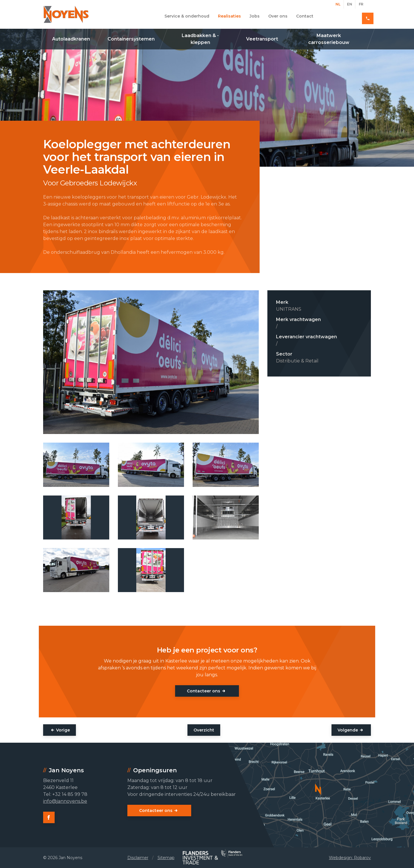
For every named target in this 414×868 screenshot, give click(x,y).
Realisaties (229, 16)
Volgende (348, 730)
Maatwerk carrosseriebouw (329, 39)
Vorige (63, 730)
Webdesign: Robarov (350, 858)
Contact (305, 16)
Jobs (255, 16)
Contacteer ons (204, 691)
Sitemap (166, 858)
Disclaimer (138, 858)
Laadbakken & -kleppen (200, 39)
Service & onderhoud (187, 16)
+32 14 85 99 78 (350, 16)
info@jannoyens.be (65, 801)
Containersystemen (131, 39)
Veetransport (262, 39)
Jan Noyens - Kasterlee (66, 14)
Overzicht (204, 730)
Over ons (278, 16)
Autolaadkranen (71, 39)
